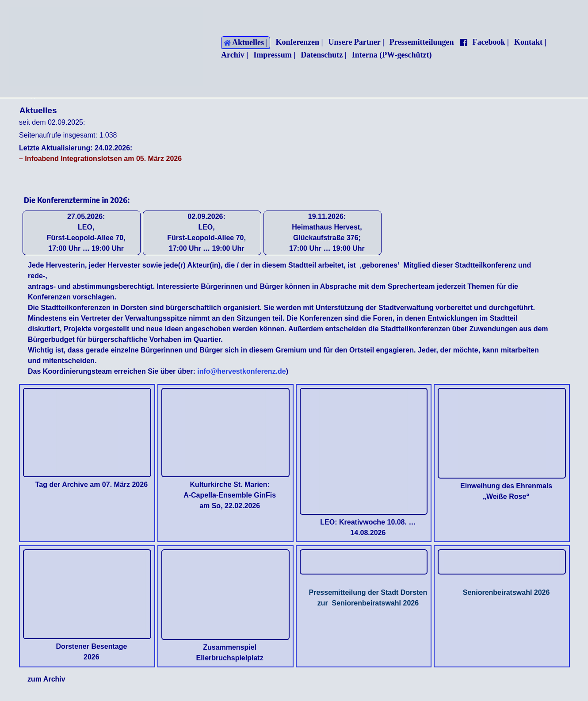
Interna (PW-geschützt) (392, 55)
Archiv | (235, 55)
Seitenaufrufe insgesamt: (59, 135)
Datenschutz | (323, 55)
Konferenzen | (299, 42)
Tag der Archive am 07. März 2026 (92, 485)
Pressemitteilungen (422, 42)
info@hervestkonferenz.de (241, 371)
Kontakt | (530, 42)
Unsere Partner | (356, 42)
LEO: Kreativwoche (353, 522)
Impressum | (274, 55)
